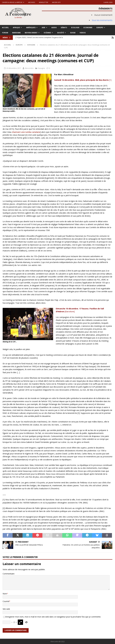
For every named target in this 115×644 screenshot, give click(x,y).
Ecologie (75, 28)
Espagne (41, 68)
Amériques (31, 28)
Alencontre (29, 68)
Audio (54, 28)
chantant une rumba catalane (26, 132)
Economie (88, 28)
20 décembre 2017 (14, 68)
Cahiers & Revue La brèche (12, 2)
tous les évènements (102, 20)
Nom (5, 593)
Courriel (6, 601)
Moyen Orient (31, 33)
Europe (100, 28)
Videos (83, 33)
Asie (43, 28)
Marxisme (16, 33)
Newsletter (44, 2)
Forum (5, 33)
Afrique (16, 28)
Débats (64, 28)
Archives (32, 2)
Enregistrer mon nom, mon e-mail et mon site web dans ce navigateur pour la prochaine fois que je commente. (53, 617)
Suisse (73, 33)
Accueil (5, 28)
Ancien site (56, 2)
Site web (6, 609)
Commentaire (9, 574)
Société (60, 33)
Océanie (47, 33)
